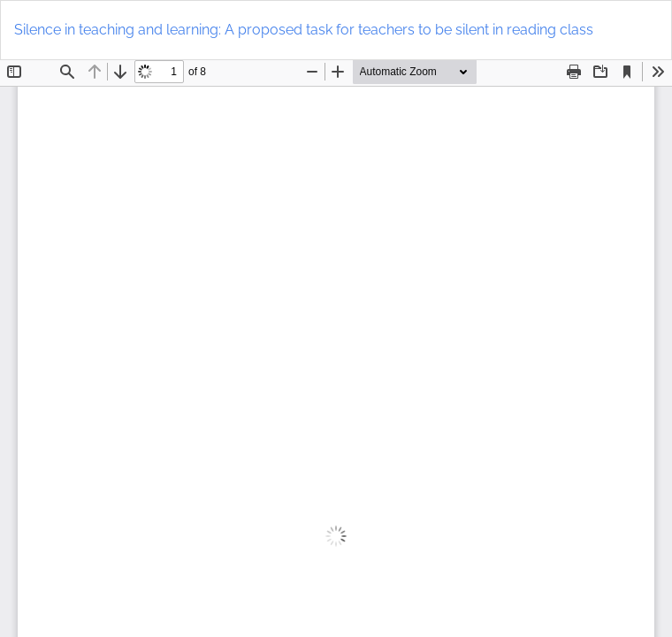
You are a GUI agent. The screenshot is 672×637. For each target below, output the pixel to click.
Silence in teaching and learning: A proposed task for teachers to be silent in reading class (304, 30)
